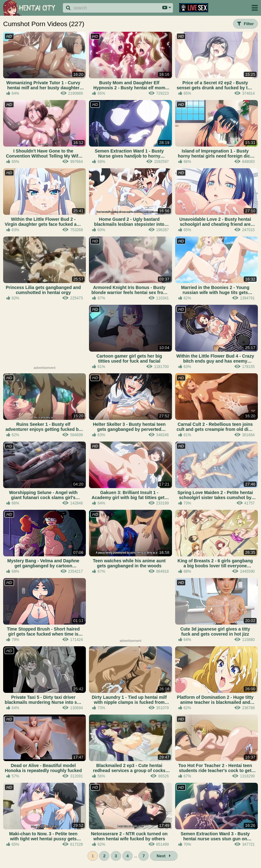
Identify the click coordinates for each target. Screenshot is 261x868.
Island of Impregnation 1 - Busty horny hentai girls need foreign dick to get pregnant (215, 153)
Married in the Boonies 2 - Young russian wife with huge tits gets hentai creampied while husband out (215, 290)
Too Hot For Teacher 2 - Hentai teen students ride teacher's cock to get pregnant (215, 768)
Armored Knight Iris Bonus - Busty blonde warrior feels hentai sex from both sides (129, 290)
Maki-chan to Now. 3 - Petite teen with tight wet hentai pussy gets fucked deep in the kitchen (43, 836)
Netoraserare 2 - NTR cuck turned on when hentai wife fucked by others (129, 836)
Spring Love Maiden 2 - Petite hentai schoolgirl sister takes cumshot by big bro (215, 495)
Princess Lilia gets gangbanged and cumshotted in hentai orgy (43, 290)
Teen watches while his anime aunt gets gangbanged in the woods (129, 563)
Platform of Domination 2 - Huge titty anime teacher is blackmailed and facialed (215, 700)
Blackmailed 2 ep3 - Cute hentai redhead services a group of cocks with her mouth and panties (129, 768)
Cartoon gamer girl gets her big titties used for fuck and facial (129, 359)
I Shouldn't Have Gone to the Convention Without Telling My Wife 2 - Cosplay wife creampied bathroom (43, 153)
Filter (245, 24)
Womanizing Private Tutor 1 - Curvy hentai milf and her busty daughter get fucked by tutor (43, 85)
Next (164, 856)
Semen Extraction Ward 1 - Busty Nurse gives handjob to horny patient (129, 153)
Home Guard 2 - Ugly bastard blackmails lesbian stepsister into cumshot (129, 222)
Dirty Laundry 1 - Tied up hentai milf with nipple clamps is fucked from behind (129, 700)
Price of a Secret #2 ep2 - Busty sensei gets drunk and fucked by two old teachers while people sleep (215, 85)
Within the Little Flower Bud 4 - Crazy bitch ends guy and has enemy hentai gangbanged (215, 359)
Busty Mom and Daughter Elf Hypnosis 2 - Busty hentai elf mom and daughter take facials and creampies (129, 85)
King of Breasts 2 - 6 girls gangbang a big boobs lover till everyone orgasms (215, 563)
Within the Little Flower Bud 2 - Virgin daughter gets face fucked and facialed (43, 222)
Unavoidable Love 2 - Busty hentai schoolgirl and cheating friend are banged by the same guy (215, 222)
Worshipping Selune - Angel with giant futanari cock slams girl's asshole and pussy (43, 495)
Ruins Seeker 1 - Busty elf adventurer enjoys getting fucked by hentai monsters (43, 427)
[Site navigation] (255, 8)
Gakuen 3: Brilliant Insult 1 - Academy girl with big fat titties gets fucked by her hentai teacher (129, 495)
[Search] (112, 8)
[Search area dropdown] (167, 8)
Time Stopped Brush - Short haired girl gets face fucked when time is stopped (43, 632)
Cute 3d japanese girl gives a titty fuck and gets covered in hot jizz (215, 632)
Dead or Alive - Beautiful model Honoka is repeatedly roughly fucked (43, 768)
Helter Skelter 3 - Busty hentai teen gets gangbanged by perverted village (129, 427)
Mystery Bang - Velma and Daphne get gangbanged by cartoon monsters (43, 563)
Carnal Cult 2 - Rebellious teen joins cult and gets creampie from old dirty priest (215, 427)
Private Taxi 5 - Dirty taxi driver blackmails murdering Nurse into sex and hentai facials (43, 700)
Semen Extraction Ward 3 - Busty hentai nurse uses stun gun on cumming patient (215, 836)
